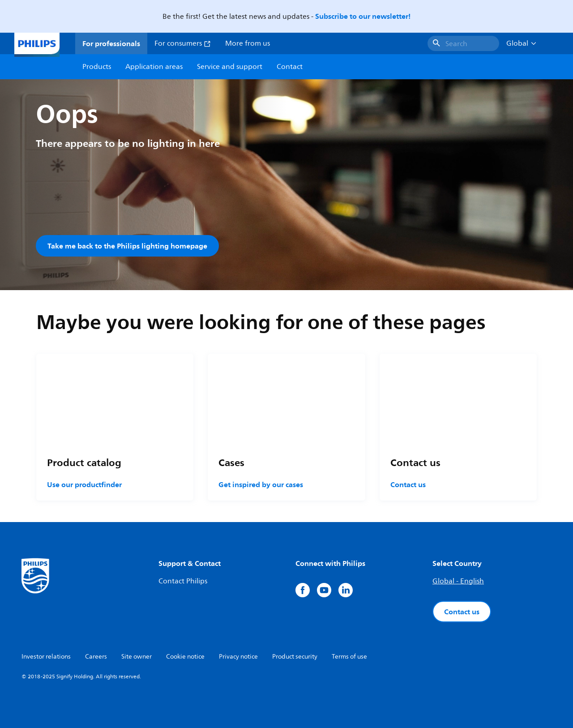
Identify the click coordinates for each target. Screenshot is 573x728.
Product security (295, 657)
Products (97, 67)
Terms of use (349, 657)
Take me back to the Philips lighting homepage (127, 246)
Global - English (458, 581)
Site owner (137, 657)
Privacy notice (238, 657)
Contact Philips (183, 581)
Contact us (408, 484)
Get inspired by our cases (261, 484)
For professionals (111, 43)
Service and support (230, 67)
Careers (96, 657)
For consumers (183, 43)
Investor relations (46, 657)
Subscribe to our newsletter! (363, 16)
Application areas (154, 67)
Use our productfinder (84, 484)
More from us (248, 43)
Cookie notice (185, 657)
